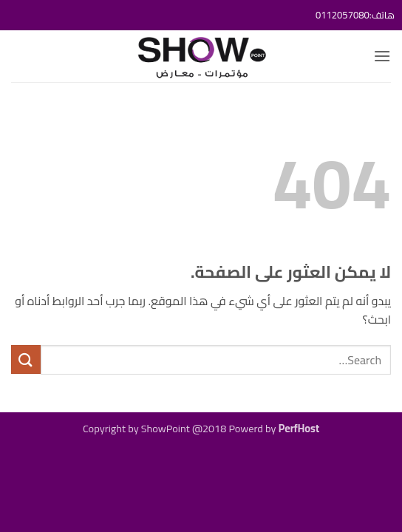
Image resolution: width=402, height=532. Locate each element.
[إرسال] (26, 359)
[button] (382, 56)
